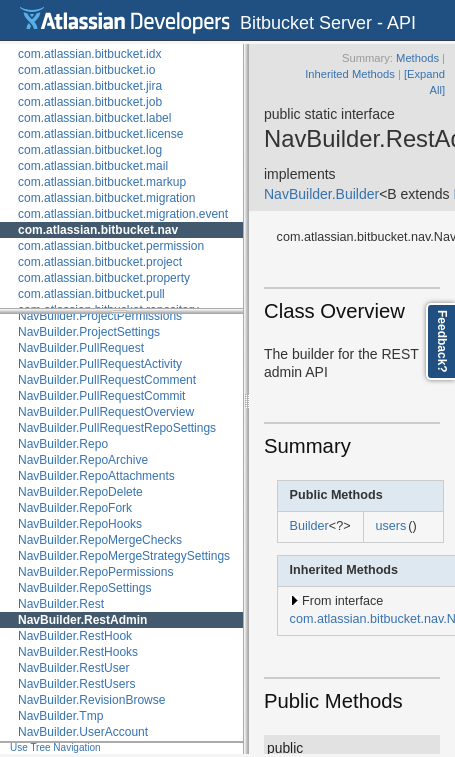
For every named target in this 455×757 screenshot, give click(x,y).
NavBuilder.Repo (63, 444)
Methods (417, 58)
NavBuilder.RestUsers (76, 684)
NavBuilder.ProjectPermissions (100, 316)
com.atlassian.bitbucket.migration (106, 198)
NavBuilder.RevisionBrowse (91, 700)
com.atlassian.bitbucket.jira (90, 86)
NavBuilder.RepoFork (75, 508)
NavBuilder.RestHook (75, 636)
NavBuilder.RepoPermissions (95, 572)
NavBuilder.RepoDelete (80, 492)
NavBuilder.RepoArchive (83, 460)
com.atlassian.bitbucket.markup (102, 182)
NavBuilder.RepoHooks (80, 524)
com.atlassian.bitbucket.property (104, 278)
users (391, 526)
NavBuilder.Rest (61, 604)
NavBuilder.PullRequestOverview (106, 412)
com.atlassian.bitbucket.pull (91, 294)
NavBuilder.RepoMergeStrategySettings (124, 556)
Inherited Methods (350, 74)
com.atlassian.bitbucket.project (100, 262)
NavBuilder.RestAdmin (82, 620)
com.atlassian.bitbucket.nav (98, 230)
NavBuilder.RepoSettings (84, 588)
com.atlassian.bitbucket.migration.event (123, 214)
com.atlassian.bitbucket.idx (89, 54)
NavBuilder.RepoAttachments (96, 476)
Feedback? (442, 341)
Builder (309, 526)
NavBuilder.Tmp (60, 716)
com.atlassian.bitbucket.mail (93, 166)
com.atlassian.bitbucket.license (100, 134)
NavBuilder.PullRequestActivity (100, 364)
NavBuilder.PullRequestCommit (101, 396)
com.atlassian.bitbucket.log (90, 150)
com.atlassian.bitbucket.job (90, 102)
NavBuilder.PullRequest (81, 348)
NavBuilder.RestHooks (78, 652)
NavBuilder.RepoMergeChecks (100, 540)
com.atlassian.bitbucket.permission (111, 246)
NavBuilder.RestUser (73, 668)
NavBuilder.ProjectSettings (89, 332)
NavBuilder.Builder (321, 194)
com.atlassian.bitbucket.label (94, 118)
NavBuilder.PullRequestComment (107, 380)
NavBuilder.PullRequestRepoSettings (117, 428)
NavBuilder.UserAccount (83, 732)
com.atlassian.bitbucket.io (86, 70)
